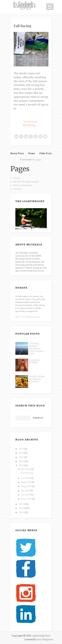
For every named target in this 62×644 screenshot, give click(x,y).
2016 (22, 461)
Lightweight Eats (24, 5)
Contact (17, 189)
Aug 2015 (27, 486)
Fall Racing (22, 26)
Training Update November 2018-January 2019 (36, 348)
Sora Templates (45, 639)
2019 (22, 449)
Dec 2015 (26, 469)
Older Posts (45, 153)
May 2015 (27, 499)
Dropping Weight (34, 361)
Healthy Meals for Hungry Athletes (37, 379)
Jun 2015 (26, 495)
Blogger (37, 160)
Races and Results (23, 185)
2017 (21, 457)
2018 (21, 453)
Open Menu (50, 7)
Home (32, 153)
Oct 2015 (26, 478)
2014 (22, 504)
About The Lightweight (26, 182)
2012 (21, 512)
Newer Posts (17, 153)
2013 (21, 508)
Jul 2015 (26, 491)
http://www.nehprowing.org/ (28, 317)
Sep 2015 (26, 482)
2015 (21, 465)
